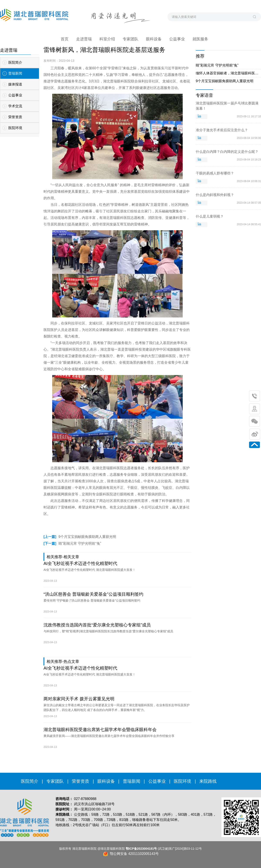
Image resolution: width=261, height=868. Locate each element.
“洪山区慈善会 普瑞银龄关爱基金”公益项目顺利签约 (93, 594)
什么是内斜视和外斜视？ (215, 195)
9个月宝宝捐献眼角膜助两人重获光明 (80, 537)
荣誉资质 (80, 781)
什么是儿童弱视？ (210, 216)
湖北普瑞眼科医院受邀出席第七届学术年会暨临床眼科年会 (100, 730)
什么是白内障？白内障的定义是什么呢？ (227, 152)
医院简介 (30, 781)
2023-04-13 (50, 581)
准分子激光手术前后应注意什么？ (222, 130)
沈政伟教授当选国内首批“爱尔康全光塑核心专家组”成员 (97, 625)
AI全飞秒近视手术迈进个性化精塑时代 (80, 563)
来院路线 (208, 781)
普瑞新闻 (132, 781)
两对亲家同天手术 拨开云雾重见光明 (79, 699)
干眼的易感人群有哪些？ (215, 173)
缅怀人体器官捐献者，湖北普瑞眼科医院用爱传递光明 (228, 73)
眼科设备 (106, 781)
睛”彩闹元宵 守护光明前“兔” (72, 543)
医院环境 (182, 781)
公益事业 (157, 781)
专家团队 (55, 781)
